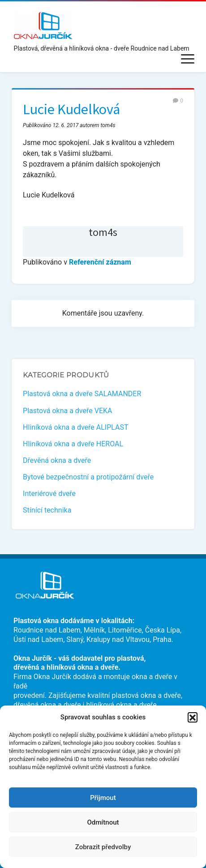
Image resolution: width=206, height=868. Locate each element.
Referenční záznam (100, 262)
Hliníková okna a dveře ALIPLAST (75, 427)
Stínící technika (47, 510)
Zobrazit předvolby (103, 847)
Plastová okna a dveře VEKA (67, 411)
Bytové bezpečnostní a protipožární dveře (88, 477)
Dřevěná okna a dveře (57, 460)
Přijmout (103, 798)
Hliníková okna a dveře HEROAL (73, 444)
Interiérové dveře (49, 494)
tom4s (103, 232)
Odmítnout (103, 822)
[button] (193, 717)
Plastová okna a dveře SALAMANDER (82, 394)
